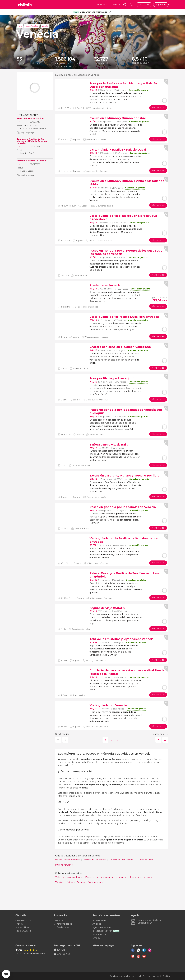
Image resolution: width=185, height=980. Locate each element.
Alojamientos (99, 934)
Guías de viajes (61, 927)
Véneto (45, 26)
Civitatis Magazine (63, 924)
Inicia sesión (144, 5)
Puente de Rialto (145, 860)
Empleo (97, 938)
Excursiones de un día (141, 877)
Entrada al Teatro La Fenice (31, 161)
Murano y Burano (64, 865)
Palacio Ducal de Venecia (68, 860)
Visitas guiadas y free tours (69, 877)
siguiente (158, 740)
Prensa (19, 924)
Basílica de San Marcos (95, 860)
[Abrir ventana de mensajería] (6, 974)
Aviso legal (136, 976)
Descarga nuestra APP (67, 945)
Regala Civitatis (23, 931)
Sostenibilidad (23, 927)
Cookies (166, 976)
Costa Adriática (32, 26)
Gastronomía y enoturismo (90, 882)
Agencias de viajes (102, 927)
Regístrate (161, 5)
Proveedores (99, 920)
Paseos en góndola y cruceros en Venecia (106, 877)
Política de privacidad (152, 976)
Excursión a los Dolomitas (30, 119)
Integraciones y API (102, 931)
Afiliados (97, 924)
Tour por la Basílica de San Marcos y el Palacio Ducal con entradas (32, 141)
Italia (20, 26)
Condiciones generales (120, 976)
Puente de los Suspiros (122, 860)
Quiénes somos (23, 920)
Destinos (58, 920)
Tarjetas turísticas (64, 882)
